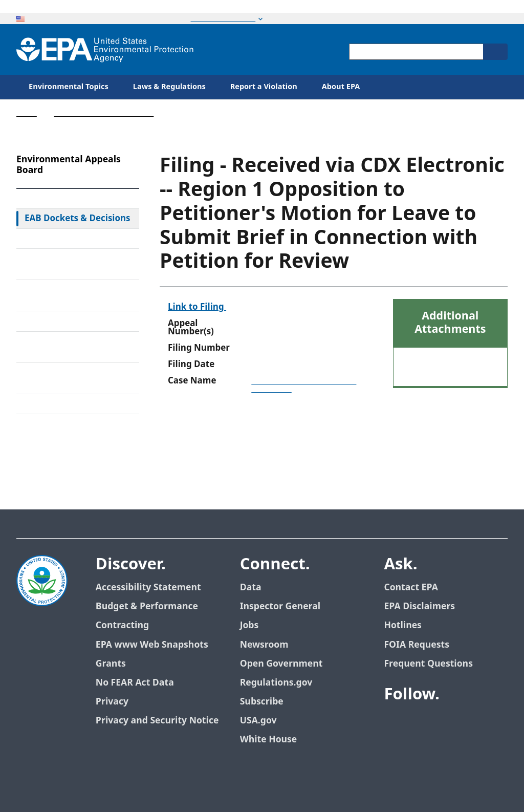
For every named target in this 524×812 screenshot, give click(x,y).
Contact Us (42, 437)
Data (251, 587)
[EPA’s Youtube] (443, 722)
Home (27, 113)
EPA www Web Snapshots (152, 645)
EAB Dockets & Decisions (78, 219)
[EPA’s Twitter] (419, 722)
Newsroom (264, 645)
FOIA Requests (416, 645)
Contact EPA (411, 587)
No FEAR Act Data (135, 683)
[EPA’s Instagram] (431, 747)
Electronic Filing (57, 321)
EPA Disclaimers (419, 606)
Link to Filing (197, 307)
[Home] (105, 49)
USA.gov (258, 721)
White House (269, 740)
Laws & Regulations (169, 87)
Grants (111, 664)
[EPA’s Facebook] (394, 722)
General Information (66, 404)
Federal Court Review (67, 239)
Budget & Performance (147, 606)
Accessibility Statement (148, 587)
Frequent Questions (428, 664)
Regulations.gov (276, 683)
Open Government (281, 664)
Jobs (249, 625)
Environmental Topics (69, 87)
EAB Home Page (57, 199)
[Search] (495, 52)
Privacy (112, 702)
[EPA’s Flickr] (406, 747)
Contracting (122, 625)
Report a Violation (264, 87)
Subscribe (262, 702)
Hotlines (402, 625)
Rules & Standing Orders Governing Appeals (74, 264)
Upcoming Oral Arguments (55, 347)
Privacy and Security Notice (157, 721)
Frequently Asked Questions (60, 378)
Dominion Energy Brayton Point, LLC (304, 385)
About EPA (341, 87)
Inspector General (280, 606)
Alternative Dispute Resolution (63, 295)
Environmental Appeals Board (104, 113)
